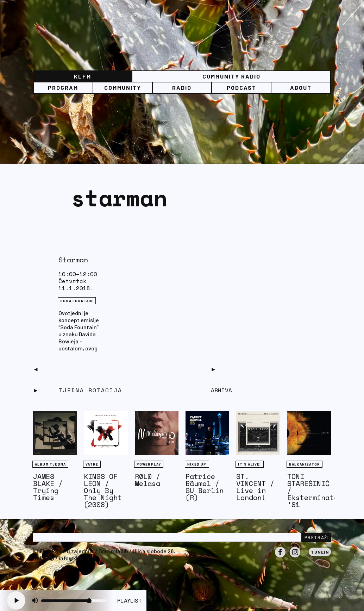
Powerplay (149, 464)
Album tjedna (50, 464)
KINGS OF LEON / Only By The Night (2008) (103, 490)
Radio (182, 88)
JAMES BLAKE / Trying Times (48, 487)
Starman (73, 260)
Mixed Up (197, 464)
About (301, 88)
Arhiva (221, 390)
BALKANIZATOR (305, 464)
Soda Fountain (77, 301)
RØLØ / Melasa (148, 480)
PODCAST (241, 88)
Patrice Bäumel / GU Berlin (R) (205, 487)
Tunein (320, 552)
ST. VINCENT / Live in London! (255, 487)
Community (123, 88)
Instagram (295, 557)
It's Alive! (249, 464)
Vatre (92, 464)
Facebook (280, 557)
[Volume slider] (74, 601)
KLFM (83, 76)
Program (63, 88)
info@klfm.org (77, 558)
